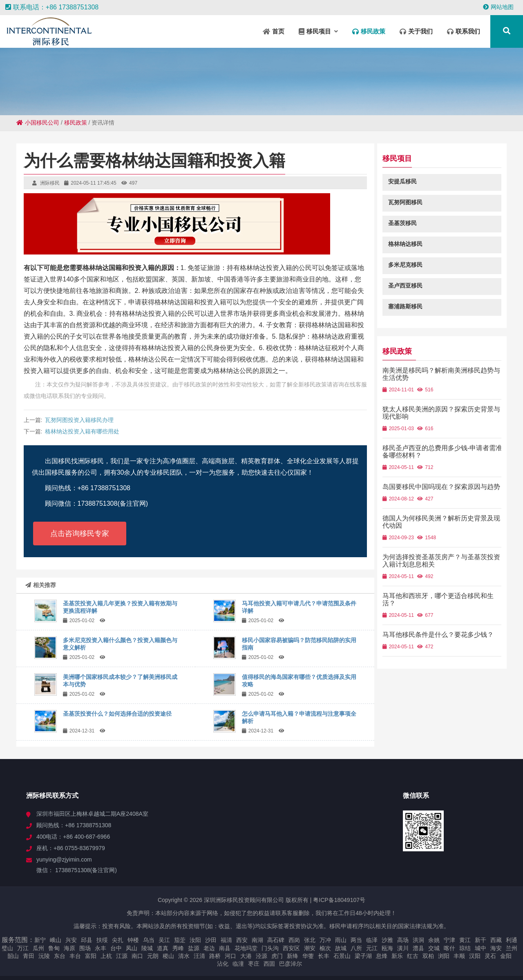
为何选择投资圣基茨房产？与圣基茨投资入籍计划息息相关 (445, 568)
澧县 (418, 948)
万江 (23, 948)
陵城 (147, 948)
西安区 (291, 948)
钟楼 (133, 940)
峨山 (56, 940)
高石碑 (276, 940)
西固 (269, 964)
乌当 (149, 940)
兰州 (512, 948)
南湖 (257, 940)
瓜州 (38, 948)
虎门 (277, 956)
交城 (434, 948)
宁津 (449, 940)
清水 (184, 956)
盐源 (194, 948)
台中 (116, 948)
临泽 (372, 940)
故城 (341, 948)
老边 (209, 948)
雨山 (341, 940)
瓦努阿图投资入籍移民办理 (79, 420)
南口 (137, 956)
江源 (122, 956)
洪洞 (418, 940)
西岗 (294, 940)
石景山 (342, 956)
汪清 (199, 956)
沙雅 (387, 940)
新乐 (397, 956)
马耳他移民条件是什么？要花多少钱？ (445, 642)
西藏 (496, 940)
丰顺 (459, 956)
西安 (242, 940)
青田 (29, 956)
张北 (310, 940)
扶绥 (102, 940)
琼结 (465, 948)
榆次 (325, 948)
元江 (372, 948)
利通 (512, 940)
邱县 (87, 940)
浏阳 (444, 956)
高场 (403, 940)
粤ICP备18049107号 (339, 900)
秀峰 (178, 948)
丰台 (75, 956)
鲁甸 (54, 948)
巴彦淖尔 (291, 964)
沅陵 (44, 956)
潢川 (403, 948)
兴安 (71, 940)
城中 (481, 948)
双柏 (428, 956)
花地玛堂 (246, 948)
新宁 (40, 940)
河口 (230, 956)
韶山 (13, 956)
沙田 (211, 940)
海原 (69, 948)
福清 (226, 940)
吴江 (164, 940)
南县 (225, 948)
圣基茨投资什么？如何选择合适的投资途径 (117, 714)
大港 (246, 956)
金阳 (506, 956)
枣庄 (254, 964)
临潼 (238, 964)
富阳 (91, 956)
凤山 (132, 948)
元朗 (153, 956)
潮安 (310, 948)
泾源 (261, 956)
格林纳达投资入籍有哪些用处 (82, 431)
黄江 (465, 940)
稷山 (168, 956)
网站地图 (498, 7)
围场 (85, 948)
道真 (163, 948)
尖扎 (118, 940)
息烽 (382, 956)
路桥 (215, 956)
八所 (356, 948)
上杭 (106, 956)
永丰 (101, 948)
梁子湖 (363, 956)
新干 (481, 940)
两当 (356, 940)
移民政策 (76, 123)
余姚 (434, 940)
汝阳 (195, 940)
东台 (60, 956)
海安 (496, 948)
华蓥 (308, 956)
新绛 (293, 956)
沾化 (223, 964)
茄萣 (180, 940)
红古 (413, 956)
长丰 (324, 956)
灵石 (490, 956)
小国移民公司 (38, 123)
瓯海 (387, 948)
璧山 (7, 948)
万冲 (325, 940)
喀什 (449, 948)
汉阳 (475, 956)
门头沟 (270, 948)
